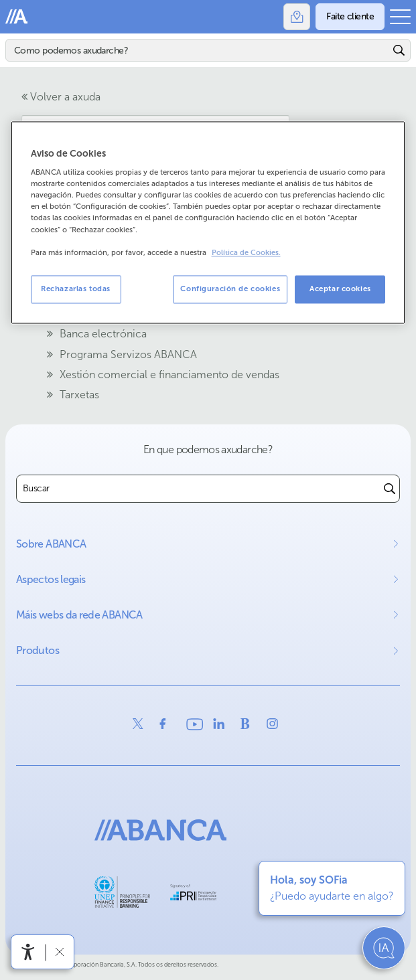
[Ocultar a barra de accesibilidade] (59, 952)
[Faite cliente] (350, 17)
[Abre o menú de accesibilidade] (28, 952)
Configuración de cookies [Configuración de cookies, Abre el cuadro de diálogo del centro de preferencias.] (230, 289)
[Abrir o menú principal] (400, 17)
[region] (208, 222)
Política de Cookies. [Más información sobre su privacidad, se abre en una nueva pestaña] (246, 253)
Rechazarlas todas (76, 289)
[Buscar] (198, 50)
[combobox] (199, 489)
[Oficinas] (297, 17)
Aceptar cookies (340, 289)
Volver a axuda (61, 97)
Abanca (17, 17)
